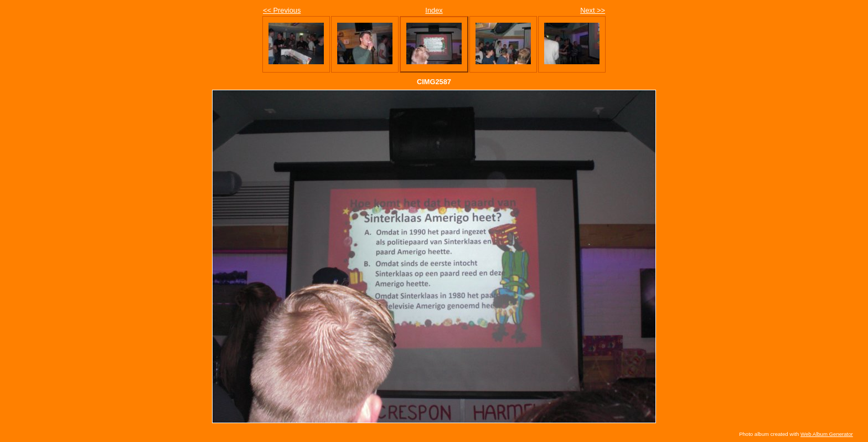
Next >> (593, 10)
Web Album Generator (827, 434)
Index (434, 10)
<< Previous (282, 10)
